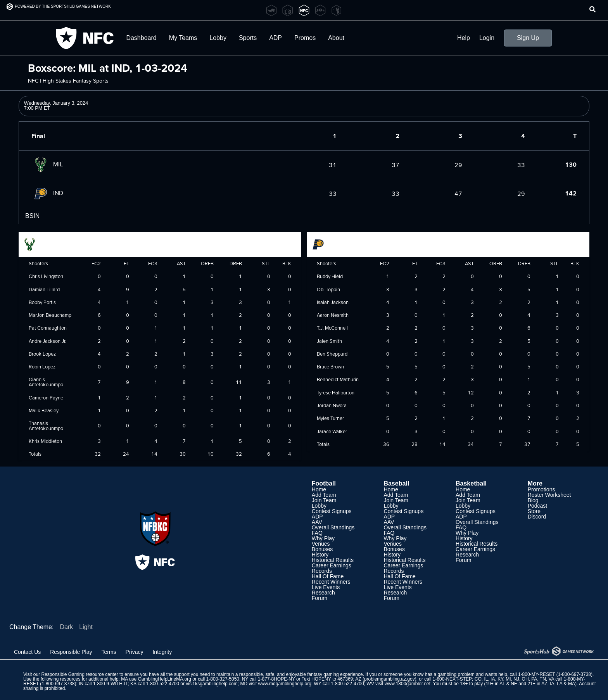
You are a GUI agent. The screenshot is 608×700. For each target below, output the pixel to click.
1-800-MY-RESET (536, 674)
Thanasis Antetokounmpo (46, 426)
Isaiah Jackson (333, 302)
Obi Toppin (328, 289)
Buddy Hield (330, 276)
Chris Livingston (46, 276)
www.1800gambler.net (408, 684)
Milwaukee (44, 244)
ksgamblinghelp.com (216, 684)
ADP (275, 38)
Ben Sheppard (332, 354)
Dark (66, 627)
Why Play (323, 538)
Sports (248, 38)
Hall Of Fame (328, 576)
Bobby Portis (42, 302)
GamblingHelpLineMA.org (165, 679)
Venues (321, 544)
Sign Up (528, 38)
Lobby (218, 38)
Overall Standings (333, 527)
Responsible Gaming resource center (79, 674)
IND (47, 193)
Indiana (329, 244)
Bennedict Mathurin (338, 379)
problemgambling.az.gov (389, 679)
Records (322, 571)
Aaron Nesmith (333, 315)
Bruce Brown (330, 366)
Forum (320, 598)
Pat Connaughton (48, 328)
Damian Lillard (44, 289)
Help (464, 38)
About (336, 38)
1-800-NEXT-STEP (452, 679)
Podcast (538, 506)
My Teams (183, 38)
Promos (305, 38)
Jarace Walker (332, 431)
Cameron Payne (46, 398)
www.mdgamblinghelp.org (284, 684)
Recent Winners (331, 582)
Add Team (324, 495)
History (320, 555)
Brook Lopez (42, 354)
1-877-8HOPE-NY (276, 679)
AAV (317, 522)
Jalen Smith (329, 341)
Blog (533, 500)
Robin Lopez (42, 366)
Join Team (324, 500)
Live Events (326, 587)
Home (319, 489)
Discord (537, 517)
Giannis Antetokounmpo (46, 382)
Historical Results (333, 560)
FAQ (317, 533)
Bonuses (322, 549)
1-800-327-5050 (223, 679)
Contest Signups (332, 511)
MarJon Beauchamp (50, 315)
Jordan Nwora (332, 405)
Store (534, 511)
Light (86, 627)
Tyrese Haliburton (336, 392)
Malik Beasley (44, 410)
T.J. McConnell (332, 328)
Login (487, 38)
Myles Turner (330, 418)
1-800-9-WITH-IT (110, 684)
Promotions (541, 489)
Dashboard (141, 38)
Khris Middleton (45, 441)
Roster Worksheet (549, 495)
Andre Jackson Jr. (47, 341)
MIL (47, 164)
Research (323, 593)
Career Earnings (332, 565)
